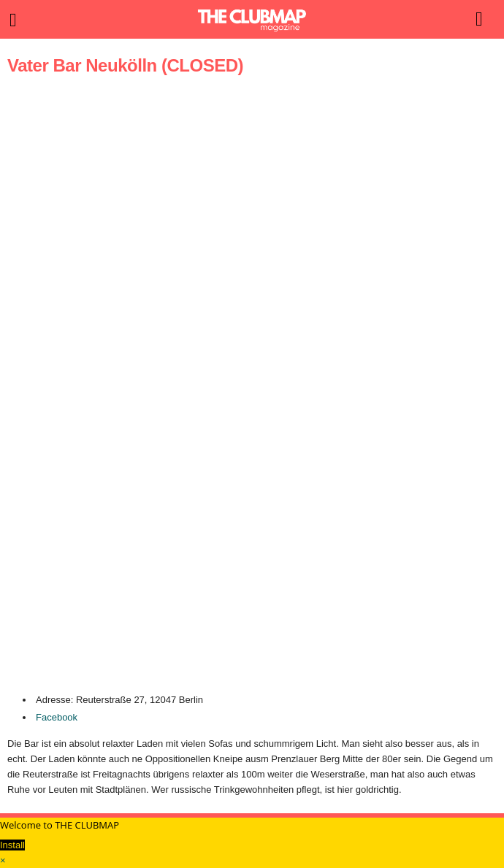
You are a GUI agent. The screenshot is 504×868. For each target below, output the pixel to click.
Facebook (57, 717)
